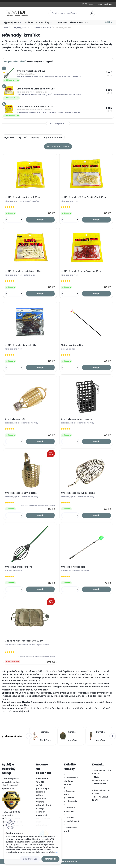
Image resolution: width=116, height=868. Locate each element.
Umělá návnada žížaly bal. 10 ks (21, 347)
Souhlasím (50, 859)
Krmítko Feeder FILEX (15, 421)
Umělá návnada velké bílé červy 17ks (23, 272)
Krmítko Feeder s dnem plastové (21, 496)
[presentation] (29, 740)
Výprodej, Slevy (11, 22)
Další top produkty (58, 123)
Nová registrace (105, 4)
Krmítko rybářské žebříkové (19, 570)
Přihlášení (89, 4)
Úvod (6, 28)
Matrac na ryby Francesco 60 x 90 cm (24, 645)
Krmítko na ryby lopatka (73, 570)
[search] (92, 14)
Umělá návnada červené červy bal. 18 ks (81, 272)
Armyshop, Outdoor (21, 28)
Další (107, 22)
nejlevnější (9, 137)
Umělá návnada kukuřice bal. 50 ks (23, 198)
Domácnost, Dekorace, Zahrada (72, 22)
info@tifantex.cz (100, 785)
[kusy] (14, 220)
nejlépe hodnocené (53, 137)
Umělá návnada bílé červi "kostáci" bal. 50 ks (84, 198)
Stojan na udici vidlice (72, 347)
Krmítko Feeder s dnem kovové (76, 421)
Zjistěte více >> (9, 793)
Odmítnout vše (30, 859)
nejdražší (22, 137)
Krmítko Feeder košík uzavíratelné (78, 496)
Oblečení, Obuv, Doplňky (37, 22)
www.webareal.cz (68, 866)
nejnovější (35, 137)
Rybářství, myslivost (42, 28)
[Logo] (18, 13)
